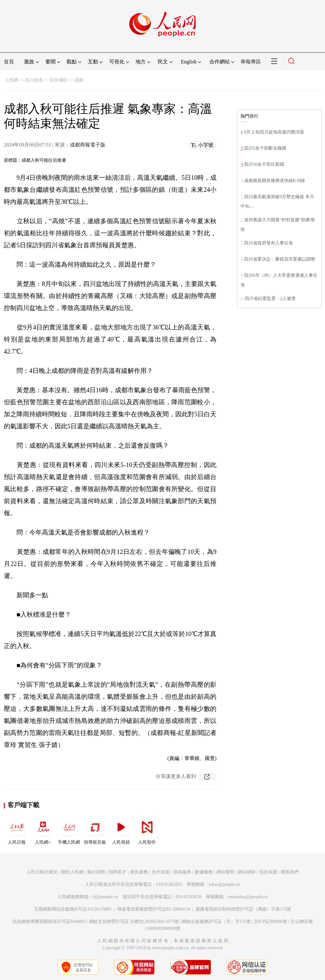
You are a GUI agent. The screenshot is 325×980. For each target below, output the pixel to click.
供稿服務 (182, 872)
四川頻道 (34, 80)
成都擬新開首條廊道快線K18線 (275, 181)
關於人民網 (72, 872)
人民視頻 (121, 830)
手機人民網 (69, 830)
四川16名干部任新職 (264, 164)
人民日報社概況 (42, 872)
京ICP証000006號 (271, 922)
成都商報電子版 (88, 145)
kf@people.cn (106, 897)
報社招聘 (96, 872)
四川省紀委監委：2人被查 (270, 299)
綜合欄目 (59, 80)
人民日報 (17, 830)
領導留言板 (95, 830)
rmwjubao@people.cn (248, 897)
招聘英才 (117, 872)
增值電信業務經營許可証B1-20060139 (154, 909)
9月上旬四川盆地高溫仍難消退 (274, 132)
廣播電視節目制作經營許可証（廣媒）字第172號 (243, 909)
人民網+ (43, 830)
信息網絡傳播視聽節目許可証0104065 (49, 922)
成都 (79, 80)
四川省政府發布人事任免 (269, 243)
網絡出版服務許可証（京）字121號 (216, 922)
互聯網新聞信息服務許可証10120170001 (73, 909)
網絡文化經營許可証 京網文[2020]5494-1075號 (134, 922)
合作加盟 (161, 872)
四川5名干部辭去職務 (265, 148)
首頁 (9, 62)
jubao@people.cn (224, 884)
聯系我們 (290, 872)
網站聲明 (225, 872)
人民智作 (147, 830)
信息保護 (268, 872)
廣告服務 (139, 872)
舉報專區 (251, 62)
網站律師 (247, 872)
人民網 (11, 80)
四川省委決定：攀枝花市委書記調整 (280, 259)
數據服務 (204, 872)
